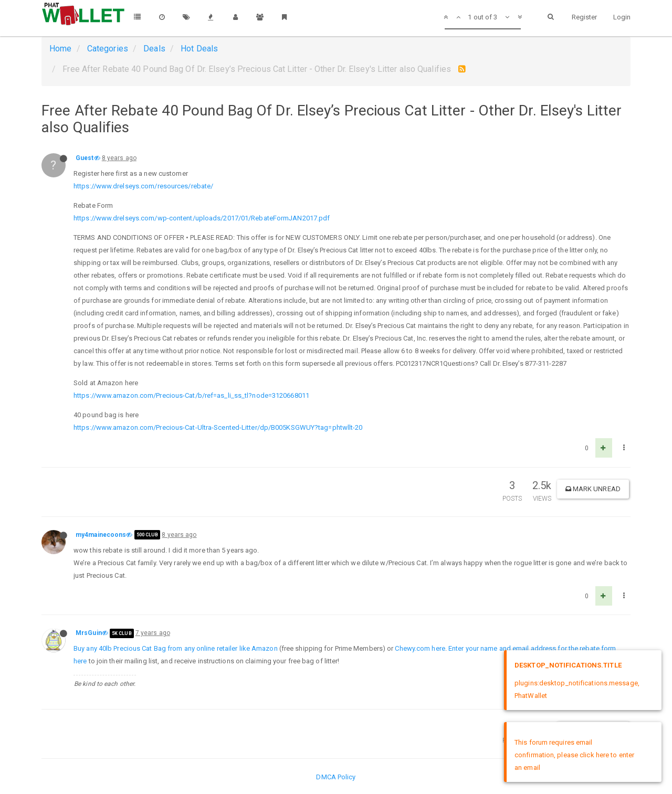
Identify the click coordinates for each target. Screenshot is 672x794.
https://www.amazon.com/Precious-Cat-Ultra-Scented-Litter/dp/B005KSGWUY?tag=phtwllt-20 (218, 427)
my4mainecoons (101, 535)
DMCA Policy (336, 777)
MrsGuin (89, 633)
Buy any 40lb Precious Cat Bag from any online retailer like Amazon (176, 648)
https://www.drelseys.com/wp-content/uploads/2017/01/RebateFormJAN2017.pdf (202, 218)
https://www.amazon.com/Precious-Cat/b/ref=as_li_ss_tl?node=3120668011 (191, 395)
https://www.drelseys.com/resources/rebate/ (143, 186)
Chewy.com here (420, 648)
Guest (85, 158)
